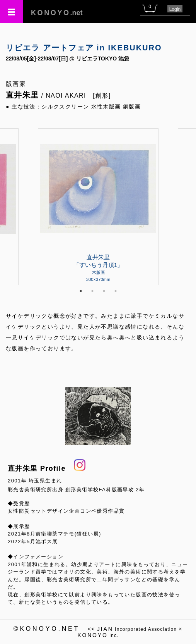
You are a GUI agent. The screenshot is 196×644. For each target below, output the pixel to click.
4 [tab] (116, 291)
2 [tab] (92, 291)
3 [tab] (104, 291)
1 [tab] (81, 291)
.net (57, 13)
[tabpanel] (98, 207)
